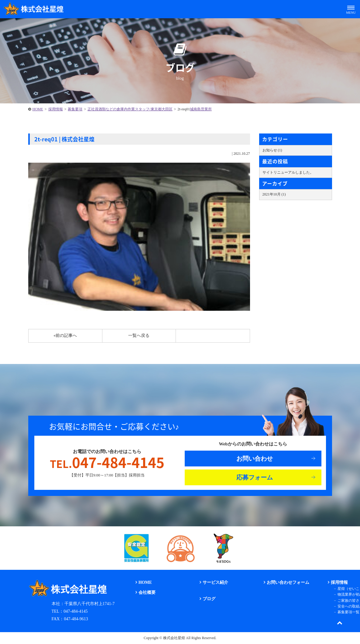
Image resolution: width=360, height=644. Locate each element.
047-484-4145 (107, 462)
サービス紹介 (215, 582)
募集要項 (75, 109)
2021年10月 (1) (274, 194)
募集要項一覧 (348, 612)
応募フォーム (255, 477)
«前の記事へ (65, 336)
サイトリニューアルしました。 (288, 172)
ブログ (209, 599)
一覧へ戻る (139, 336)
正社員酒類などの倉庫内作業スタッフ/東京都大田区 (130, 109)
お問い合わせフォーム (288, 582)
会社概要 (147, 592)
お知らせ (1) (272, 150)
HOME (38, 109)
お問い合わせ (255, 459)
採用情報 (56, 109)
